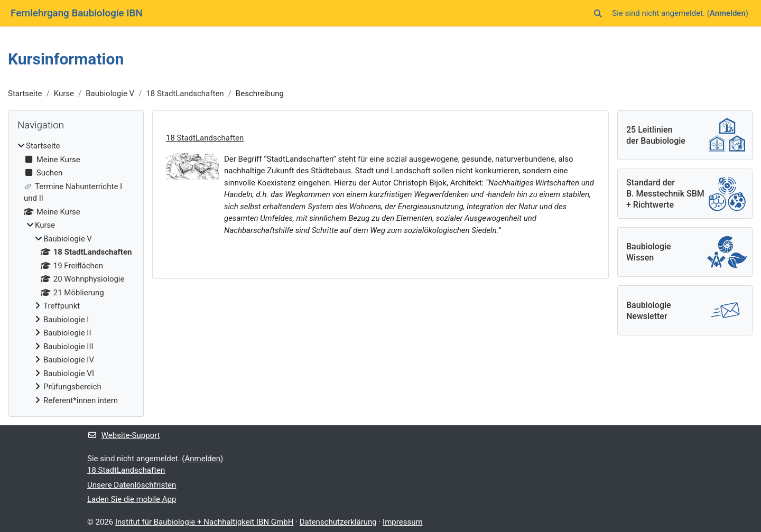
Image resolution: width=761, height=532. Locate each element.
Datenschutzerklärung (338, 522)
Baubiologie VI (69, 374)
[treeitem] (76, 273)
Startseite (25, 94)
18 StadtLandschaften (185, 94)
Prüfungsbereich (72, 387)
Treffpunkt (62, 306)
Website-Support (124, 435)
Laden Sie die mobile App (132, 499)
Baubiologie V (110, 94)
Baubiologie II (67, 333)
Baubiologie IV (69, 360)
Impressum (402, 522)
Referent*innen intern (81, 400)
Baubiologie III (68, 347)
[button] (598, 13)
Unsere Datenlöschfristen (132, 485)
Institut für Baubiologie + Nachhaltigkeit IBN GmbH (204, 522)
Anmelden (728, 13)
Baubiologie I (66, 320)
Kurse (64, 94)
